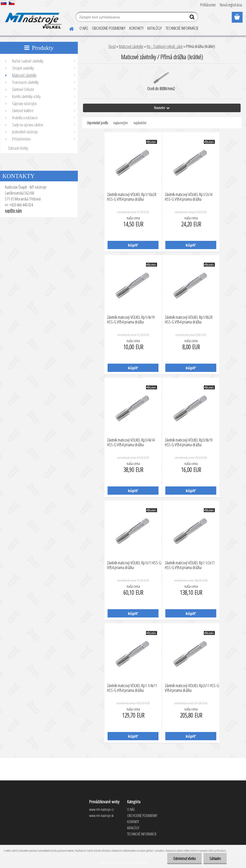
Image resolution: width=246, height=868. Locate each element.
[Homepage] (69, 28)
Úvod (112, 46)
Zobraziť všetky (18, 148)
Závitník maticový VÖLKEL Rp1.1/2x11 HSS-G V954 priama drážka (190, 565)
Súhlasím (215, 859)
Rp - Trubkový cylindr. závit (165, 46)
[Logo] (32, 17)
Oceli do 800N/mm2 (161, 81)
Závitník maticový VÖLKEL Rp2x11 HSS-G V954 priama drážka (192, 688)
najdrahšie (140, 123)
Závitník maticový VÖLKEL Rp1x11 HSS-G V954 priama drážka (134, 565)
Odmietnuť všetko (184, 859)
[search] (193, 18)
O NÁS (84, 28)
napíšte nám (13, 211)
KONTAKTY (136, 28)
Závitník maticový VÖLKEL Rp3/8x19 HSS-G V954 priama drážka (189, 443)
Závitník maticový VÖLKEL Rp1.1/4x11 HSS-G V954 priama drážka (132, 688)
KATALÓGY (155, 28)
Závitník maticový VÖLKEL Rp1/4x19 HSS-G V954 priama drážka (131, 320)
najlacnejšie (121, 123)
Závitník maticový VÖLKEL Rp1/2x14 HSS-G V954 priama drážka (189, 197)
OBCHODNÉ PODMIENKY (109, 28)
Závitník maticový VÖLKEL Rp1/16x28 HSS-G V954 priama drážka (132, 197)
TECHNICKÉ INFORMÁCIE (182, 28)
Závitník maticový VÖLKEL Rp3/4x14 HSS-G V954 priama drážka (131, 443)
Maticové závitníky (131, 46)
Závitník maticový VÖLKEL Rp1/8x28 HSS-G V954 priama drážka (189, 320)
